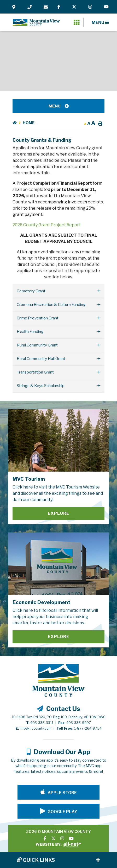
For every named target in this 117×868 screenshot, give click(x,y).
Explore (58, 513)
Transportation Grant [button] (35, 372)
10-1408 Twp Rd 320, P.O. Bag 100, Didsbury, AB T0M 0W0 (59, 717)
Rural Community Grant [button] (37, 345)
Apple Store (62, 793)
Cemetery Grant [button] (31, 291)
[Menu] (100, 22)
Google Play (62, 812)
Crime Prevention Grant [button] (38, 318)
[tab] (58, 291)
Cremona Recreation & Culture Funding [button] (51, 304)
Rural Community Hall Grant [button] (41, 359)
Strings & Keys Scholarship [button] (41, 386)
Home (29, 123)
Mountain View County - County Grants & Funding (36, 22)
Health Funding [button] (30, 332)
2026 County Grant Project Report (47, 225)
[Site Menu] (58, 106)
